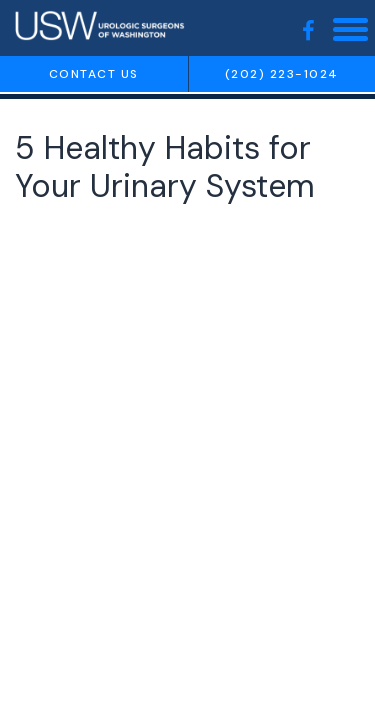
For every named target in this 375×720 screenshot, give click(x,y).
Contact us (94, 74)
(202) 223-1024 (282, 74)
